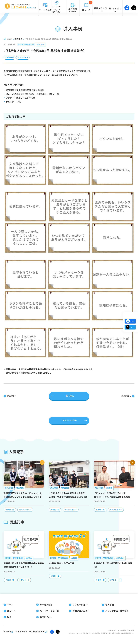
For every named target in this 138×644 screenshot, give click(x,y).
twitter (134, 7)
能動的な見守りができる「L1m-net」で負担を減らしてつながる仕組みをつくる (23, 495)
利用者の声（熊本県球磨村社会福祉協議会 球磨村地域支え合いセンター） (24, 565)
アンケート (25, 58)
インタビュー (26, 509)
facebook (127, 7)
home (9, 39)
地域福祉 (44, 45)
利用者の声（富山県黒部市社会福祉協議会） (113, 565)
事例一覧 (11, 58)
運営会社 (7, 631)
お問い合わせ (46, 617)
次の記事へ (126, 396)
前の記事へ (12, 396)
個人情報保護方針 (37, 631)
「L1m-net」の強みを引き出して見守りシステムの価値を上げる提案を (112, 495)
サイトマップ (21, 631)
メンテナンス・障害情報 (117, 611)
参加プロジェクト (81, 611)
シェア (130, 321)
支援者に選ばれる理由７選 (62, 563)
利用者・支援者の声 (27, 45)
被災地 (29, 558)
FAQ (9, 617)
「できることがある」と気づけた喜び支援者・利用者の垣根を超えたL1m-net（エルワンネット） (68, 495)
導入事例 (18, 39)
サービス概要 (46, 604)
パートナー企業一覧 (49, 611)
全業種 (109, 488)
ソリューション (80, 604)
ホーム (10, 604)
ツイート (130, 331)
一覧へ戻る (69, 396)
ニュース (11, 611)
